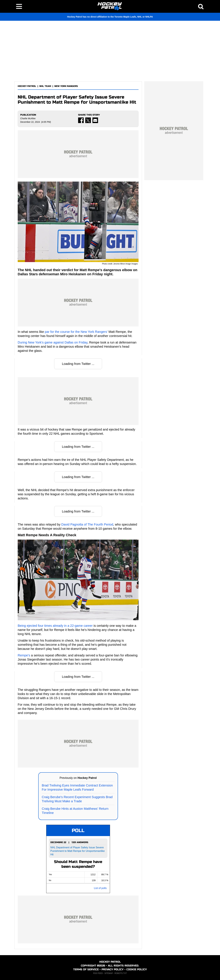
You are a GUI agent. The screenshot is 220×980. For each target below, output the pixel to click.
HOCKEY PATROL (27, 86)
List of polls (100, 888)
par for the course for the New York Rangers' (76, 332)
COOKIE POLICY (137, 969)
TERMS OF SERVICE (86, 969)
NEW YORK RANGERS (66, 86)
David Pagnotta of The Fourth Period (87, 524)
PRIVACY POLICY (113, 969)
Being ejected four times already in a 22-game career (55, 626)
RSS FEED (98, 973)
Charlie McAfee (28, 118)
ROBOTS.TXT (121, 973)
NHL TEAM (45, 86)
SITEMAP (109, 973)
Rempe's (24, 655)
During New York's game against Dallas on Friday (53, 342)
